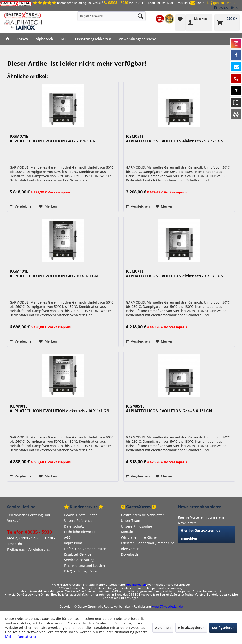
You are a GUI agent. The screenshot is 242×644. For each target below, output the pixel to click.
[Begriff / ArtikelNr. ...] (112, 16)
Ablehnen (163, 628)
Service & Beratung (79, 560)
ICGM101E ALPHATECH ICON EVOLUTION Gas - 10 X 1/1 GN (54, 274)
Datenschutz (74, 526)
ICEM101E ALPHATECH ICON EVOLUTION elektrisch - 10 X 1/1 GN (60, 409)
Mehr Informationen (21, 637)
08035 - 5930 (118, 3)
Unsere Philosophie (136, 526)
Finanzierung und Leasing (85, 565)
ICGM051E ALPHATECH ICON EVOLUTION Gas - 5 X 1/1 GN (169, 409)
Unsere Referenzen (79, 521)
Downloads (130, 554)
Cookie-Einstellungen (81, 515)
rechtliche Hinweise (80, 532)
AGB (67, 537)
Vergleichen (22, 206)
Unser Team (131, 521)
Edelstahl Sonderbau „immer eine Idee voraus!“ (148, 546)
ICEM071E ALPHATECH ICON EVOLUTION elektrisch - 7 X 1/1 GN (175, 274)
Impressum (73, 543)
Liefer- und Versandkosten (85, 549)
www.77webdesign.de (167, 606)
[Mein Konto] (199, 23)
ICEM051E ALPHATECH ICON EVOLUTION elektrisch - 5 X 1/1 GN (175, 139)
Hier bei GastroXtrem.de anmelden (201, 534)
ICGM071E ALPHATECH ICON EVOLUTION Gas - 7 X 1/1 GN (53, 139)
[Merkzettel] (180, 23)
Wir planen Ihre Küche (139, 537)
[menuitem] (112, 16)
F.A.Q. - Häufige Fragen (82, 571)
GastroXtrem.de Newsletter (143, 515)
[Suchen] (140, 16)
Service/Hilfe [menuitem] (224, 8)
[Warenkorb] (227, 23)
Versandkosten (136, 585)
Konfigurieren (223, 628)
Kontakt (127, 532)
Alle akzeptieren (191, 628)
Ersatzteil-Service (78, 554)
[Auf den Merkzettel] (48, 206)
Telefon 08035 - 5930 (30, 532)
